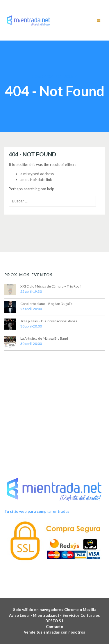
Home (37, 76)
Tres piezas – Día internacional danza (49, 321)
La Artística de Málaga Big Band (44, 338)
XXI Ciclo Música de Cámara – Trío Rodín (51, 286)
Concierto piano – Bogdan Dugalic (46, 304)
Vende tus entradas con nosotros (54, 632)
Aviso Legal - (21, 615)
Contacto (54, 627)
